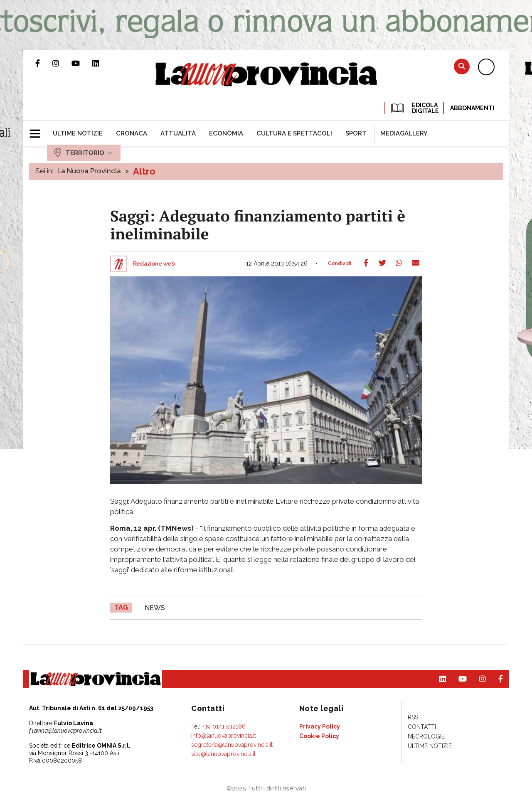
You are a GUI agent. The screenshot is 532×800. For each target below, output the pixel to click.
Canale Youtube (82, 63)
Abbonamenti (472, 108)
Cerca (462, 66)
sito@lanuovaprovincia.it (223, 754)
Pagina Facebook (44, 63)
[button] (38, 130)
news (155, 608)
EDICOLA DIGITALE (414, 108)
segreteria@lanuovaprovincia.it (232, 745)
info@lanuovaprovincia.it (224, 736)
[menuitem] (78, 133)
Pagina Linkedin (102, 63)
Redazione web (154, 264)
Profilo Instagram (62, 63)
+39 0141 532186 (224, 726)
